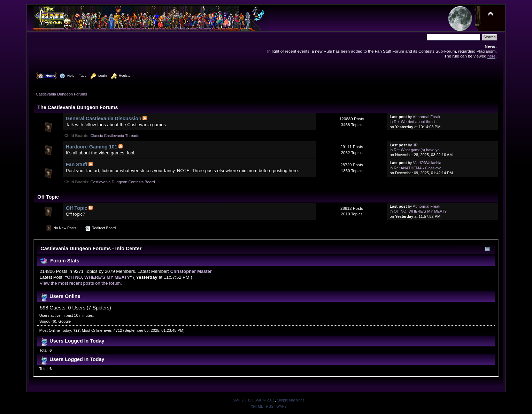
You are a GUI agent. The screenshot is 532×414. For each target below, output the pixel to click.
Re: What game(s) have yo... (418, 150)
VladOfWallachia (427, 163)
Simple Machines (291, 400)
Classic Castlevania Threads (115, 136)
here (491, 56)
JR (415, 145)
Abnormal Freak (427, 117)
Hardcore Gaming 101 (92, 147)
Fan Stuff (77, 164)
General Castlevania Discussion (104, 118)
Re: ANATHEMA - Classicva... (419, 168)
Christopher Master (191, 271)
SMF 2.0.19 (242, 400)
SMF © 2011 (264, 400)
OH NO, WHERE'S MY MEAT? (420, 211)
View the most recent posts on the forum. (81, 283)
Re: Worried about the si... (416, 122)
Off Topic (77, 208)
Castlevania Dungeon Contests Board (123, 182)
